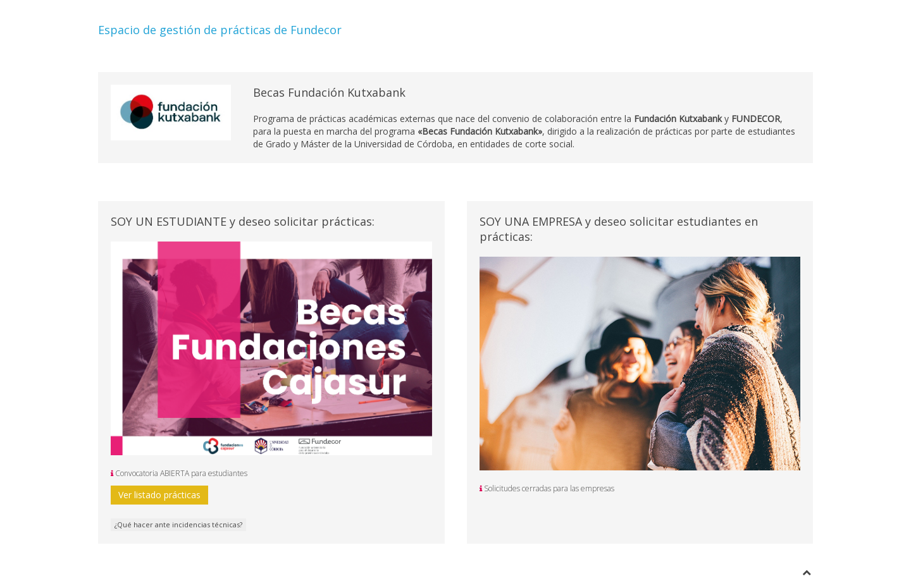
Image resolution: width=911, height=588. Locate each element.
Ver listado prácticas (159, 495)
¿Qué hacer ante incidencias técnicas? (178, 524)
